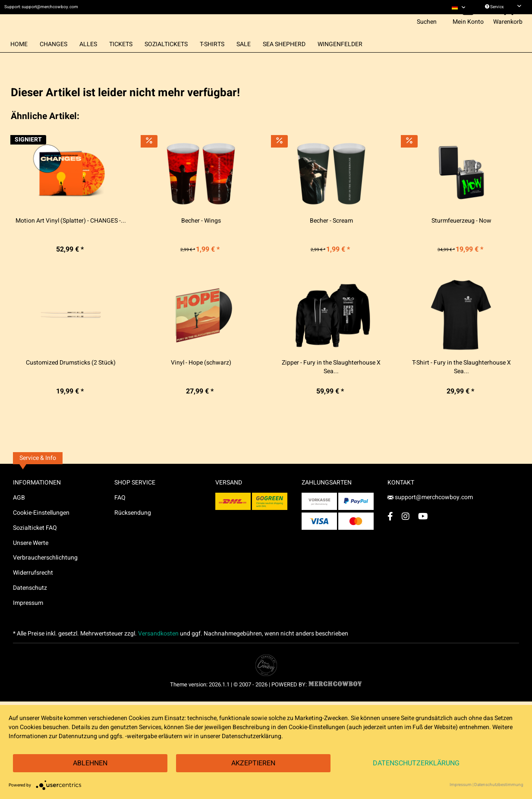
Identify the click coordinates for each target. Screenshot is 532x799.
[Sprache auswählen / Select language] (459, 7)
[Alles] (88, 62)
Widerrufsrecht (33, 591)
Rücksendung (133, 531)
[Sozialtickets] (166, 62)
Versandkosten (158, 652)
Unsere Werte (31, 561)
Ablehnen (90, 763)
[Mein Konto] (469, 27)
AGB (19, 516)
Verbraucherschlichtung (45, 576)
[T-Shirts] (212, 62)
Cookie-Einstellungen (41, 531)
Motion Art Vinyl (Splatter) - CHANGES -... (71, 239)
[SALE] (244, 62)
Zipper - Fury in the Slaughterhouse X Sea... (331, 385)
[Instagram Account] (406, 534)
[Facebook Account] (390, 534)
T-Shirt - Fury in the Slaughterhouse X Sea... (461, 385)
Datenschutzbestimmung (499, 785)
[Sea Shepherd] (284, 62)
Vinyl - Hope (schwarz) (201, 381)
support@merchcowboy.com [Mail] (430, 515)
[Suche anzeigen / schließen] (427, 27)
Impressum (28, 621)
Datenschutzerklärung (416, 763)
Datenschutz (30, 606)
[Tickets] (121, 62)
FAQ (120, 516)
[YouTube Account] (423, 534)
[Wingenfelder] (340, 62)
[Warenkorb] (509, 27)
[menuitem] (459, 7)
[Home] (19, 62)
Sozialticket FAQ (35, 546)
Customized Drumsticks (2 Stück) (71, 381)
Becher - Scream (331, 239)
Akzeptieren (253, 763)
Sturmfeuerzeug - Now (461, 239)
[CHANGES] (54, 62)
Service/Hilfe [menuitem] (503, 7)
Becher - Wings (201, 239)
